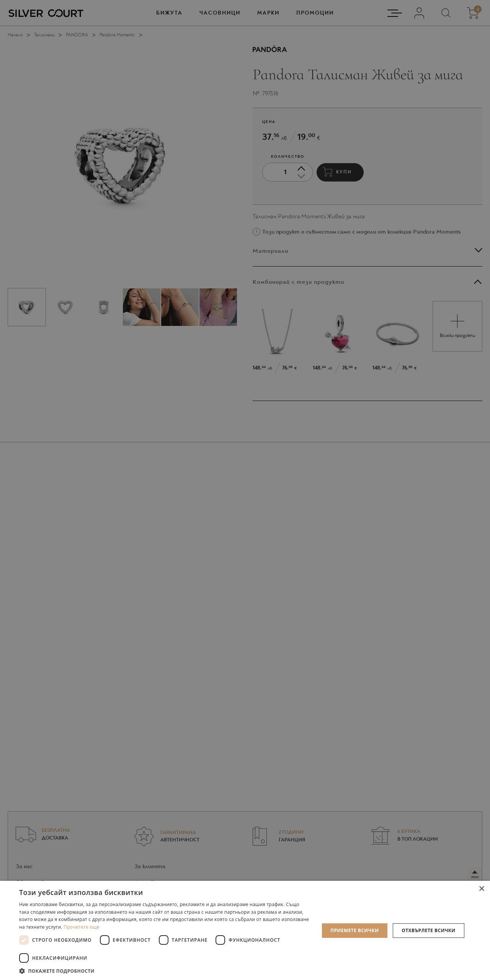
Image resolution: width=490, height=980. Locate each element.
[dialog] (245, 490)
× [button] (481, 889)
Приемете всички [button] (354, 930)
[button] (165, 971)
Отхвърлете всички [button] (428, 930)
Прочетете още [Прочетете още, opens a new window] (82, 927)
